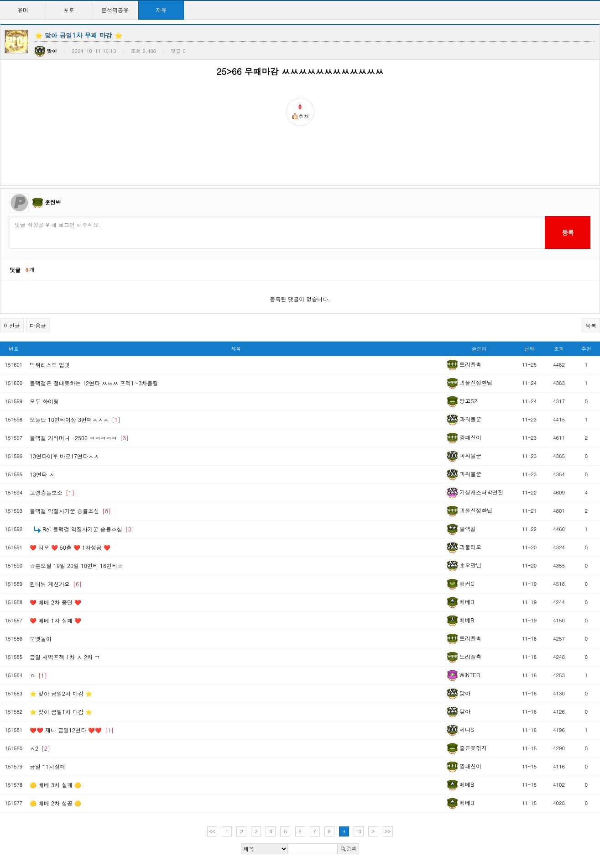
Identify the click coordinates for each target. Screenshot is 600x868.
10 (358, 831)
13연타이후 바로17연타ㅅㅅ (64, 456)
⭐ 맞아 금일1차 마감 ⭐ (61, 712)
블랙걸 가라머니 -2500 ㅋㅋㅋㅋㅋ (79, 438)
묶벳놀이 (41, 639)
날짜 (529, 349)
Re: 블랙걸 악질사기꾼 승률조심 (88, 529)
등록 (567, 232)
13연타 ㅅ (42, 474)
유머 (23, 10)
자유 (161, 10)
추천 (586, 349)
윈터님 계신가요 (56, 584)
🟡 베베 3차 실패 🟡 (55, 785)
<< (213, 831)
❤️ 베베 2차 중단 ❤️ (55, 602)
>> (388, 831)
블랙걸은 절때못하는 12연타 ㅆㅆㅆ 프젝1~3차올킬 (94, 383)
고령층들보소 (52, 492)
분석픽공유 (115, 10)
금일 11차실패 (47, 766)
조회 (559, 349)
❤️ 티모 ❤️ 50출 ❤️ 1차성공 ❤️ (70, 547)
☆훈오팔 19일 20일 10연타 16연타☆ (76, 566)
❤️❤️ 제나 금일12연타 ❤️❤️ (72, 730)
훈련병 (53, 202)
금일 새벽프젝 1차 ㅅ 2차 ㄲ (65, 657)
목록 (591, 325)
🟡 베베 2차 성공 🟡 (55, 803)
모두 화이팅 (44, 401)
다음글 (38, 325)
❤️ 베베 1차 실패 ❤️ (55, 620)
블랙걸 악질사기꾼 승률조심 (70, 511)
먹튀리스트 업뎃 (50, 365)
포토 (69, 10)
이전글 (12, 325)
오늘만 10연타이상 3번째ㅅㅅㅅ (75, 419)
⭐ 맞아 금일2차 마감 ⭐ (61, 693)
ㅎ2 (40, 748)
